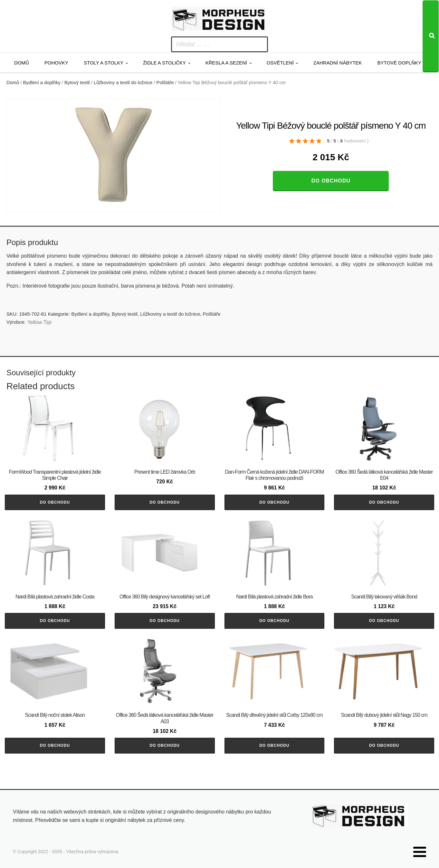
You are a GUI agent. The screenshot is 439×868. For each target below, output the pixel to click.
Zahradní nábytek (338, 63)
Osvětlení (280, 63)
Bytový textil (77, 83)
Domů (22, 63)
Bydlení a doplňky (42, 83)
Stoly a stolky (104, 63)
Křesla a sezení (226, 63)
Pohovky (56, 63)
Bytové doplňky (399, 63)
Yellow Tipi (39, 322)
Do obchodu (331, 181)
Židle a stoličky (164, 63)
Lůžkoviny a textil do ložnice (123, 83)
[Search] (431, 36)
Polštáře (165, 83)
